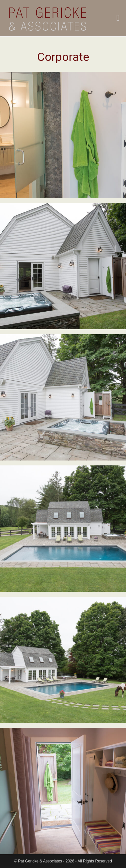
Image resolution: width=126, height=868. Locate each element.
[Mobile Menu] (118, 19)
